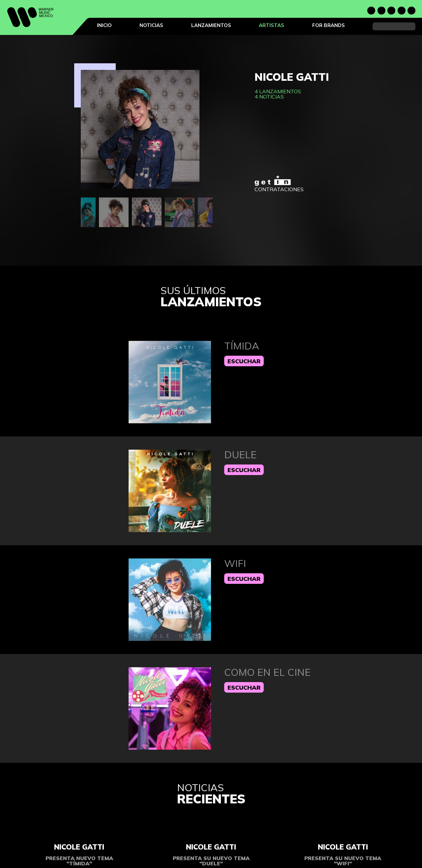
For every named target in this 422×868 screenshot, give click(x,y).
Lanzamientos (211, 25)
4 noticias (269, 97)
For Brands (329, 25)
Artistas (271, 25)
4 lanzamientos (278, 91)
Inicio (104, 25)
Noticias (151, 25)
